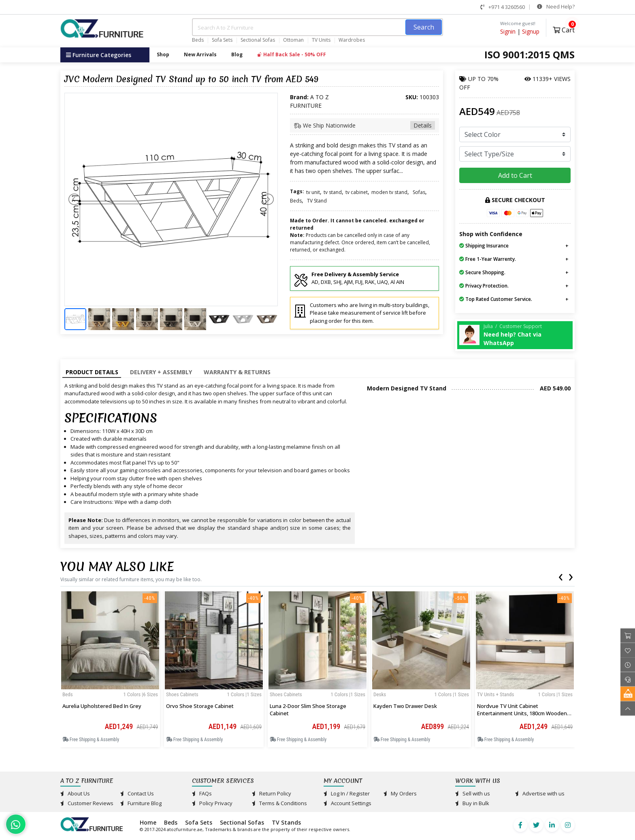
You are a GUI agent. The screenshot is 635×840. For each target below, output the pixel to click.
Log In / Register (347, 793)
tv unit (313, 192)
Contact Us (137, 793)
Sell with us (473, 793)
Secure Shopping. (482, 272)
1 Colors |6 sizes (141, 694)
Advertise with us (540, 793)
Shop (163, 54)
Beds (198, 40)
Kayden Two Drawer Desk (405, 706)
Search (424, 27)
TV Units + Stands (495, 694)
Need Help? (556, 6)
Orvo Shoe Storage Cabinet (200, 706)
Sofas (419, 192)
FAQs (202, 793)
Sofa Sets (222, 40)
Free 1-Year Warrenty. (488, 259)
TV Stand (317, 201)
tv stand (333, 192)
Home (148, 822)
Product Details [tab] (92, 372)
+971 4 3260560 (503, 7)
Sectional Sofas (258, 40)
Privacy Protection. (484, 286)
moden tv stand (389, 192)
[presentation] (560, 576)
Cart (564, 29)
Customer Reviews (87, 803)
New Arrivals (200, 54)
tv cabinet (357, 192)
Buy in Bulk (472, 803)
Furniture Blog (141, 803)
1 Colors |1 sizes (244, 694)
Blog (237, 54)
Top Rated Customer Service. (496, 299)
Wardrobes (352, 40)
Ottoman (293, 40)
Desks (380, 694)
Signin (508, 31)
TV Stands (286, 822)
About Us (75, 793)
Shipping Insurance (484, 246)
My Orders (400, 793)
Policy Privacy (212, 803)
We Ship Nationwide (364, 125)
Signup (531, 31)
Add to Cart (515, 175)
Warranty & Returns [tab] (237, 372)
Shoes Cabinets (182, 694)
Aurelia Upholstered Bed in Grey (102, 706)
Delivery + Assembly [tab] (161, 372)
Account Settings (347, 803)
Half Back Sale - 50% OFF (292, 54)
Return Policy (272, 793)
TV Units (321, 40)
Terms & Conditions (279, 803)
